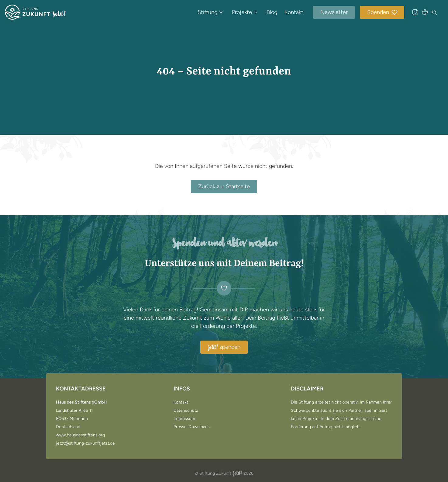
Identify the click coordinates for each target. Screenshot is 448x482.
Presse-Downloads (192, 427)
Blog (272, 12)
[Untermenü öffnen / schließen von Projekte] (256, 12)
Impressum (184, 419)
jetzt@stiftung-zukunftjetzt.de (85, 443)
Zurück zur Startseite (224, 186)
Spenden (383, 13)
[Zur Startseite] (35, 12)
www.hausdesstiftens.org (80, 435)
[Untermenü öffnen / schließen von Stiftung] (221, 12)
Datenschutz (186, 411)
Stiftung (207, 12)
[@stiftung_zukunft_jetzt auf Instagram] (415, 12)
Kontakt (294, 12)
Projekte (242, 12)
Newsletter (334, 12)
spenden (224, 347)
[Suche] (435, 12)
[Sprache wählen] (425, 12)
